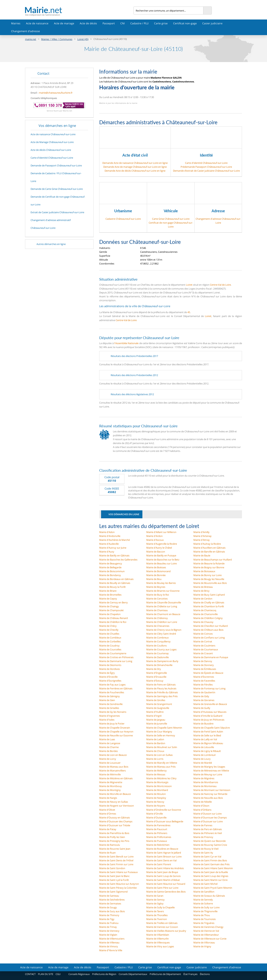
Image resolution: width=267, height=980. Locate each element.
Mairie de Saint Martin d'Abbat (163, 880)
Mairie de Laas (107, 739)
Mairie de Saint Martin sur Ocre (210, 880)
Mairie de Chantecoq (205, 610)
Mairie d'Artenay (202, 536)
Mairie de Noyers (156, 806)
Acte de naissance (37, 23)
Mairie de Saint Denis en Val (161, 860)
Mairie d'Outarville (156, 818)
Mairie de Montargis (157, 782)
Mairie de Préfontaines (159, 837)
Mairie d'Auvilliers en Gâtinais (209, 548)
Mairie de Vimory (109, 946)
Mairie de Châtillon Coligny (208, 618)
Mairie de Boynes (156, 587)
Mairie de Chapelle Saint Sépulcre (212, 728)
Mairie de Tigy (107, 919)
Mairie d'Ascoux (155, 540)
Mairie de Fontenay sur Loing (209, 688)
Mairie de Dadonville (158, 657)
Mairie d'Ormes (108, 814)
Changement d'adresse (25, 31)
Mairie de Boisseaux (204, 571)
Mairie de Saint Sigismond (113, 892)
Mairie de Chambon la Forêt (209, 606)
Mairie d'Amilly (201, 532)
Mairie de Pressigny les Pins (114, 841)
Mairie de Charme (109, 747)
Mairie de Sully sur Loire (206, 907)
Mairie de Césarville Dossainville (164, 602)
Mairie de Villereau (109, 942)
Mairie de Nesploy (156, 798)
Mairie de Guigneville (158, 708)
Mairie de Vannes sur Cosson (162, 927)
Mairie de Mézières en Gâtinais (116, 778)
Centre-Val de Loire (220, 285)
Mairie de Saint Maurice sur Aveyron (119, 884)
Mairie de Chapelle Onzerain (115, 728)
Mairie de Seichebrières (112, 900)
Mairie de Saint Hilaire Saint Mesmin (213, 868)
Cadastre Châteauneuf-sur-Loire (123, 219)
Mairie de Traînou (109, 923)
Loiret (189, 285)
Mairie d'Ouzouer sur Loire (208, 821)
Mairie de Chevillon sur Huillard (211, 626)
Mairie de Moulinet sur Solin (162, 747)
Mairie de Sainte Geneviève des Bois (166, 892)
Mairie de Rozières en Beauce (162, 849)
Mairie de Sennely (203, 900)
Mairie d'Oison (201, 806)
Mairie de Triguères (204, 923)
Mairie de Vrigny (202, 946)
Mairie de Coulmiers (204, 646)
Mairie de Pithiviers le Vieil (208, 833)
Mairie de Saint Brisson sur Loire (164, 857)
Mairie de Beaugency (111, 563)
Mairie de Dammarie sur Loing (116, 661)
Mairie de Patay (108, 829)
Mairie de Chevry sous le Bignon (164, 630)
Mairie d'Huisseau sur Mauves (210, 712)
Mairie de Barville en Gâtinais (209, 552)
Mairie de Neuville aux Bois (208, 798)
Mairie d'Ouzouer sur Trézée (115, 825)
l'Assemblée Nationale (126, 343)
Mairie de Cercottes (157, 599)
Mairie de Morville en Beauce (115, 794)
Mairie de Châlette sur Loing (162, 606)
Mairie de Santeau (109, 896)
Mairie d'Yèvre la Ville (111, 950)
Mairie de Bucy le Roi (158, 595)
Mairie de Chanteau (157, 610)
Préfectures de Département (165, 974)
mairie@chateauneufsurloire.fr (56, 93)
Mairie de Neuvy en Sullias (114, 802)
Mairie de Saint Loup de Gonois (163, 876)
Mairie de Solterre (203, 903)
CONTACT (30, 974)
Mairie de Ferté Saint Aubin (208, 732)
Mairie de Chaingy (109, 606)
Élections (205, 974)
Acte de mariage (64, 23)
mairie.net (31, 39)
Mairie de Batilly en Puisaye (161, 555)
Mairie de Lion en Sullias (159, 755)
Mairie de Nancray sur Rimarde (210, 794)
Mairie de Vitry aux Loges (160, 946)
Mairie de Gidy (201, 696)
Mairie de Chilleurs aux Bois (208, 630)
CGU (58, 974)
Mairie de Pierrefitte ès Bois (114, 833)
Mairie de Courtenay (158, 653)
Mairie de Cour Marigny (159, 732)
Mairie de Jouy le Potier (112, 724)
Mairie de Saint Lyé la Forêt (114, 880)
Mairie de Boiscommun (112, 571)
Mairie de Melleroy (156, 771)
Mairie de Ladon (155, 739)
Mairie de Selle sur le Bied (207, 735)
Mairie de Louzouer (110, 763)
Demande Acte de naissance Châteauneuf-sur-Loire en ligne (135, 163)
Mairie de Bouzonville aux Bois (210, 583)
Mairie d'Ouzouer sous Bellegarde (165, 821)
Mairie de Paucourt (157, 829)
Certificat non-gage (185, 23)
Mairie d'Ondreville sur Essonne (164, 810)
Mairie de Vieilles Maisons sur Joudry (166, 931)
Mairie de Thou (202, 915)
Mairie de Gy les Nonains (113, 712)
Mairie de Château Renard (113, 618)
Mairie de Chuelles (109, 634)
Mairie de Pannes (203, 825)
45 (189, 312)
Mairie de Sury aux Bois (112, 911)
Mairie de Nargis (108, 798)
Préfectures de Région (104, 974)
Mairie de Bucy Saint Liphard (209, 595)
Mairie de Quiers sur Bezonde (210, 841)
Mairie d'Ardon (154, 536)
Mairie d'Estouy (155, 681)
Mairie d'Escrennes (204, 677)
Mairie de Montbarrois (206, 782)
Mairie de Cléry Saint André (161, 634)
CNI (123, 23)
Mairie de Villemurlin (158, 939)
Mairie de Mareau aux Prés (161, 767)
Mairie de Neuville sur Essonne (116, 735)
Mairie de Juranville (157, 724)
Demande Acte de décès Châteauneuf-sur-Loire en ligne (135, 171)
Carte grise (161, 23)
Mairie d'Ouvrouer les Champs (210, 818)
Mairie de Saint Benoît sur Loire (116, 857)
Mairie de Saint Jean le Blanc (114, 876)
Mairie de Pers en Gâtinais (208, 829)
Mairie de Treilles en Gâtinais (162, 923)
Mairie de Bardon (156, 743)
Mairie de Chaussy (203, 622)
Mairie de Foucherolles (112, 692)
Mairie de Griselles (109, 708)
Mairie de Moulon (156, 794)
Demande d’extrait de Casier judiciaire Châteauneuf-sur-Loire (206, 171)
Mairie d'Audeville (109, 544)
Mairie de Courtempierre (113, 653)
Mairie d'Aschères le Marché (114, 540)
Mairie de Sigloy (155, 903)
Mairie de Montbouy (111, 786)
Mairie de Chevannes (158, 626)
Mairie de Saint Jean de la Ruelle (211, 872)
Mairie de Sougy (108, 907)
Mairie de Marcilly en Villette (162, 763)
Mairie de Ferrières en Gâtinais (116, 688)
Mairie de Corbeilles (110, 641)
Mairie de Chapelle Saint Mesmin (164, 728)
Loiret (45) (83, 39)
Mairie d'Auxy (107, 552)
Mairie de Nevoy (155, 802)
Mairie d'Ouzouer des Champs (116, 821)
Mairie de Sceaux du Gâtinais (209, 896)
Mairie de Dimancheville (159, 665)
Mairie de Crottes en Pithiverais (116, 657)
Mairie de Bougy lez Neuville (209, 579)
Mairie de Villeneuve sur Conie (210, 939)
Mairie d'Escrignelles (110, 681)
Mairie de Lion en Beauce (113, 755)
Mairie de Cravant (203, 653)
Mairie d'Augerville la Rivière (162, 544)
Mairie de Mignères (204, 778)
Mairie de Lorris (155, 759)
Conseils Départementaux (133, 974)
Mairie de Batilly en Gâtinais (114, 555)
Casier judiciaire (212, 23)
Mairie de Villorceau (204, 942)
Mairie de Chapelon (110, 614)
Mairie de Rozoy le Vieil (206, 849)
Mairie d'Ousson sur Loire (207, 814)
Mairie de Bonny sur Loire (207, 575)
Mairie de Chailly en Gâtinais (209, 602)
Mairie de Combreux (158, 638)
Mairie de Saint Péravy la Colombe (118, 888)
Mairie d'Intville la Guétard (208, 716)
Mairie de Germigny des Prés (162, 696)
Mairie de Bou (154, 579)
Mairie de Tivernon (157, 919)
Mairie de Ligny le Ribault (207, 751)
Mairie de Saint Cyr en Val (207, 857)
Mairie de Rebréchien (158, 845)
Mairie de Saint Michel (205, 884)
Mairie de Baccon (156, 552)
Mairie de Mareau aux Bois (114, 767)
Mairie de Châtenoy (157, 618)
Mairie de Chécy (108, 626)
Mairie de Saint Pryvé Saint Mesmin (213, 888)
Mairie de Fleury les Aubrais (161, 688)
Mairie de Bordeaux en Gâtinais (116, 579)
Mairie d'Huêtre (155, 712)
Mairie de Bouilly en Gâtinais (115, 583)
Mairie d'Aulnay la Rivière (207, 544)
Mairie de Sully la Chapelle (160, 907)
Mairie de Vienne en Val (206, 931)
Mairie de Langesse (110, 743)
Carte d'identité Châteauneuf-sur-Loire (206, 163)
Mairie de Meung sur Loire (208, 774)
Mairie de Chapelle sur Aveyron (116, 732)
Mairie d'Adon (107, 532)
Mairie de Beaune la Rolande (209, 563)
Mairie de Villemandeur (206, 935)
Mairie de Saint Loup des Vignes (211, 876)
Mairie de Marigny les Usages (209, 767)
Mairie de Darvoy (203, 661)
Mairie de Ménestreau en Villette (211, 771)
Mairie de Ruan (107, 853)
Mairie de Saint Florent (159, 864)
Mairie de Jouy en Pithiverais (209, 720)
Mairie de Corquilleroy (158, 641)
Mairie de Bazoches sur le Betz (163, 560)
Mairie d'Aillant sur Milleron (161, 532)
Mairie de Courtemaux (206, 649)
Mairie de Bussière (203, 724)
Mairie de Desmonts (110, 665)
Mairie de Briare (108, 591)
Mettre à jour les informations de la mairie (118, 103)
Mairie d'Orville (155, 814)
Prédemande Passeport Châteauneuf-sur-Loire (206, 167)
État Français (190, 974)
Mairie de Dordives (109, 669)
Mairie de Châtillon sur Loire (162, 622)
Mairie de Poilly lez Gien (112, 837)
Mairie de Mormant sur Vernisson (212, 790)
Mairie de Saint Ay (203, 853)
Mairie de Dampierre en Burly (162, 661)
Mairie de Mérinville (110, 774)
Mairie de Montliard (157, 790)
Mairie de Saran (155, 896)
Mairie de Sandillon (204, 892)
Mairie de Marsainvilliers (112, 771)
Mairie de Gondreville (111, 704)
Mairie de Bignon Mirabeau (208, 743)
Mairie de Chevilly (109, 630)
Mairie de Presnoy (203, 837)
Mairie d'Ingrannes (109, 716)
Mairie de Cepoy (108, 599)
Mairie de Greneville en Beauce (210, 704)
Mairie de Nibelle (203, 802)
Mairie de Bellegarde (110, 567)
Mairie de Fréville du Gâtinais (162, 692)
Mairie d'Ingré (154, 716)
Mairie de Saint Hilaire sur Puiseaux (118, 872)
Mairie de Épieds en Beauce (208, 673)
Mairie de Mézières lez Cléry (161, 778)
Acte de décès (88, 23)
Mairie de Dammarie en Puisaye (211, 657)
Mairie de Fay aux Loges (112, 685)
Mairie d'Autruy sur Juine (113, 548)
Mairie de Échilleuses (205, 669)
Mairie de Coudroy (109, 646)
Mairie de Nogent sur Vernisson (117, 806)
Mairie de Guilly (202, 708)
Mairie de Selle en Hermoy (161, 735)
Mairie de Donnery (204, 665)
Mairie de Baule (202, 555)
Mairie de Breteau (203, 587)
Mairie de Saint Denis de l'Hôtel (116, 860)
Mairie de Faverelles (204, 681)
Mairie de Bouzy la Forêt (112, 587)
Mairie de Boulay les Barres (161, 583)
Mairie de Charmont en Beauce (163, 614)
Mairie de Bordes (108, 751)
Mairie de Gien (107, 700)
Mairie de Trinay (108, 927)
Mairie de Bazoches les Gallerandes (118, 560)
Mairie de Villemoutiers (112, 939)
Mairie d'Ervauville (156, 677)
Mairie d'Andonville (110, 536)
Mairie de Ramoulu (110, 845)
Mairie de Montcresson (159, 786)
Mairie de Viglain (108, 935)
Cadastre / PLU (139, 23)
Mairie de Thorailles (157, 915)
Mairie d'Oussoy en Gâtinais (114, 818)
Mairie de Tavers (155, 911)
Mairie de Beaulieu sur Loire (161, 563)
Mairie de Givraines (204, 700)
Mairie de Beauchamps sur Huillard (213, 560)
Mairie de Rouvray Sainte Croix (210, 845)
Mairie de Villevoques (158, 942)
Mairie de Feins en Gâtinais (161, 685)
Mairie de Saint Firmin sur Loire (116, 864)
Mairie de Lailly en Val (205, 739)
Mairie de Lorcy (108, 759)
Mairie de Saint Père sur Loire (162, 888)
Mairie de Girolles (156, 700)
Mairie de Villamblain (158, 935)
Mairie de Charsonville (206, 614)
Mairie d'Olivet (107, 810)
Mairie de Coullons (156, 646)
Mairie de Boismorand (158, 571)
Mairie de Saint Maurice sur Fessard (166, 884)
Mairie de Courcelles (110, 649)
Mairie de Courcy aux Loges (161, 649)
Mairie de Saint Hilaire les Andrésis (165, 868)
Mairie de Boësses (156, 567)
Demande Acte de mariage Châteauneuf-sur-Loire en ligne (135, 167)
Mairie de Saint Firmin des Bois (210, 860)
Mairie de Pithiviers (157, 833)
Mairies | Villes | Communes (57, 39)
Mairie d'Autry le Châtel (159, 548)
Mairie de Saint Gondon (112, 868)
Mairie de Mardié (203, 763)
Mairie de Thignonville (205, 911)
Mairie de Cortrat (203, 641)
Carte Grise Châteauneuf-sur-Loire (171, 219)
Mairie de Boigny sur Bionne (209, 567)
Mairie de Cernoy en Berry (113, 602)
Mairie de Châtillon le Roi (113, 622)
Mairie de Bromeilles (110, 595)
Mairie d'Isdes (107, 720)
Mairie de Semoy (155, 900)
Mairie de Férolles (203, 685)
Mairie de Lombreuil (204, 755)
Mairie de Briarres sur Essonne (163, 591)
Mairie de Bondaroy (110, 575)
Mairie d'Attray (202, 540)
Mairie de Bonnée (156, 575)
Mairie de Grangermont (159, 704)
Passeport (109, 23)
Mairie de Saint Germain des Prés (211, 864)
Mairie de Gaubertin (204, 692)
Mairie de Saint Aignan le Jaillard (164, 853)
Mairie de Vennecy (109, 931)
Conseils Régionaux (79, 974)
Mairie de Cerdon (203, 599)
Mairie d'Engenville (157, 673)
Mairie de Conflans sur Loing (209, 638)
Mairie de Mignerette (111, 782)
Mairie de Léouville (204, 747)
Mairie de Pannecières (158, 825)
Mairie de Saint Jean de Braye (162, 872)
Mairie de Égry (107, 673)
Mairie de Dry (154, 669)
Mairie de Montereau (205, 786)
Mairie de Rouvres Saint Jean (115, 849)
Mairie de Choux (155, 751)
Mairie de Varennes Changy (208, 927)
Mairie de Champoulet (111, 610)
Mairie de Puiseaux (157, 841)
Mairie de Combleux (110, 638)
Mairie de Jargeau (156, 720)
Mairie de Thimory (109, 915)
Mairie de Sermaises (110, 903)
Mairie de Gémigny (109, 696)
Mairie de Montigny (110, 790)
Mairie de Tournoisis (205, 919)
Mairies (16, 23)
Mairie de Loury (202, 759)
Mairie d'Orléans (202, 810)
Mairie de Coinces (203, 634)
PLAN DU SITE (46, 974)
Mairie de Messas (156, 774)
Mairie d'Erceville (108, 677)
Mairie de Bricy (201, 591)
